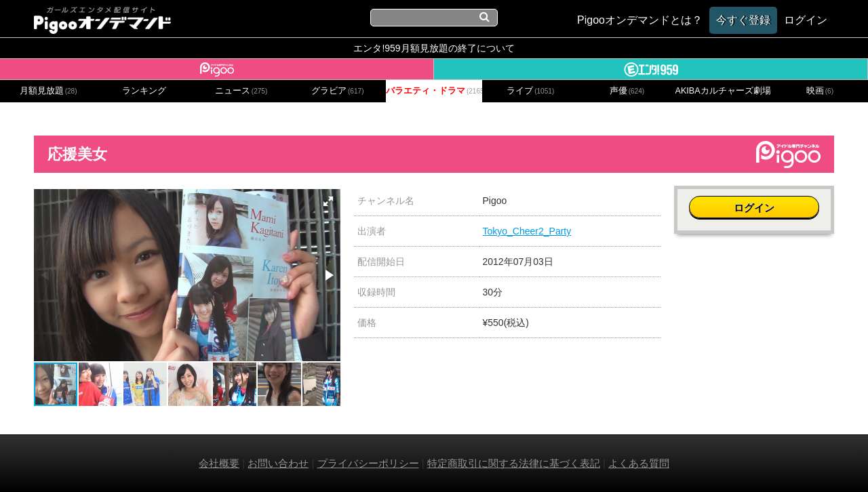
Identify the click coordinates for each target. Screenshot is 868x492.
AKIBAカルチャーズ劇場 (724, 91)
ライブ (530, 91)
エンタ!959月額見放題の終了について (434, 48)
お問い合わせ (278, 463)
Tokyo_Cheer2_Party (527, 231)
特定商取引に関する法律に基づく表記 (514, 463)
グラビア (338, 91)
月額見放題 (48, 91)
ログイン (754, 208)
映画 (820, 91)
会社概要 (219, 463)
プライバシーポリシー (368, 463)
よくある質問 (639, 463)
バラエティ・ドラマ (434, 91)
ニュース (241, 91)
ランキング (144, 91)
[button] (328, 201)
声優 (627, 91)
